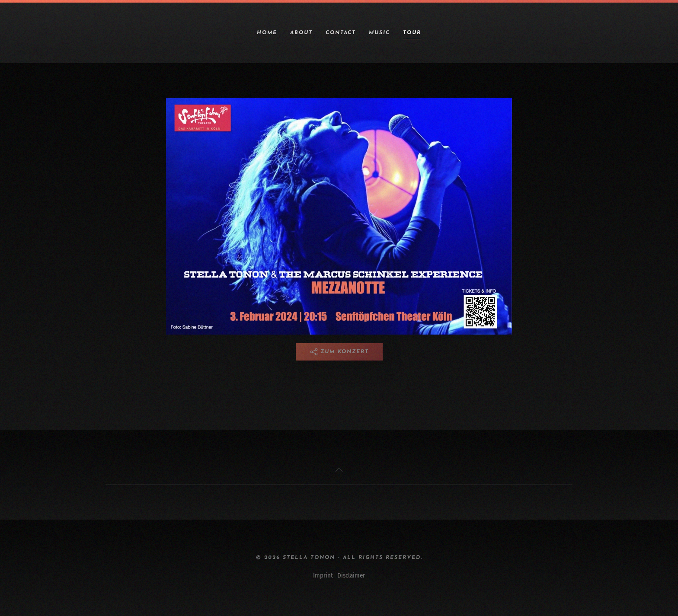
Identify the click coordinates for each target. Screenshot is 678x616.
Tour (412, 33)
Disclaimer (351, 575)
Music (379, 33)
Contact (341, 33)
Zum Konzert (339, 352)
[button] (339, 470)
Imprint (323, 575)
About (301, 33)
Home (267, 33)
